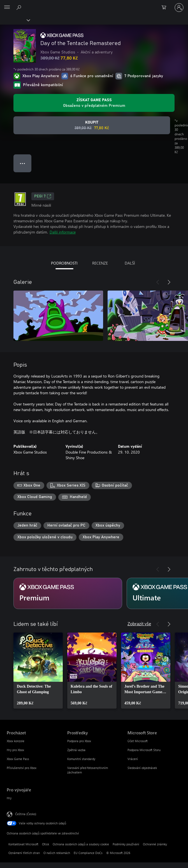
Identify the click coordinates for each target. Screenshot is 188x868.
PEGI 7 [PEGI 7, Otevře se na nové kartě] (43, 196)
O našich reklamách (57, 853)
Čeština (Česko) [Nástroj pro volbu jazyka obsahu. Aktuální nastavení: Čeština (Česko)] (26, 814)
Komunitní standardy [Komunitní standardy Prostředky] (81, 759)
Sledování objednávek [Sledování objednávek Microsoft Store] (142, 768)
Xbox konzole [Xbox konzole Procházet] (16, 741)
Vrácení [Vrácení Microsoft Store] (133, 759)
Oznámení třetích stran (24, 853)
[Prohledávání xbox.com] (20, 7)
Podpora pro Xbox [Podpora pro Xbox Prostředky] (79, 741)
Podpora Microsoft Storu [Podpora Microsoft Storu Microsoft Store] (144, 750)
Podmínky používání (126, 844)
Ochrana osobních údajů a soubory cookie (81, 844)
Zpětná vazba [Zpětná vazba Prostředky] (76, 750)
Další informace (63, 232)
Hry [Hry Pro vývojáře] (9, 798)
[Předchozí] (158, 282)
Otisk (46, 844)
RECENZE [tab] (100, 263)
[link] (38, 671)
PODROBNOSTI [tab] (64, 263)
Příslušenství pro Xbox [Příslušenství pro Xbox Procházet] (22, 768)
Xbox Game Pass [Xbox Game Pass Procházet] (18, 759)
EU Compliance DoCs (88, 853)
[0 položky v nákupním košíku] (166, 8)
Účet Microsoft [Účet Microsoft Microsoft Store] (138, 741)
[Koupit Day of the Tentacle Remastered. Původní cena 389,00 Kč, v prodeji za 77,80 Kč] (92, 125)
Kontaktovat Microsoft (23, 844)
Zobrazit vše (139, 623)
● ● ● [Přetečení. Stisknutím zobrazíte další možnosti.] (23, 163)
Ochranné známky (155, 844)
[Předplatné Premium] (68, 593)
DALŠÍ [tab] (130, 263)
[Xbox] (15, 20)
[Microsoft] (94, 4)
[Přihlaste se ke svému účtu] (179, 8)
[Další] (169, 282)
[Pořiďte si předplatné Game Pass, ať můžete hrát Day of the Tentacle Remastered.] (94, 103)
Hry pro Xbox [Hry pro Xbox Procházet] (15, 750)
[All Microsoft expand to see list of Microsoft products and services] (7, 8)
